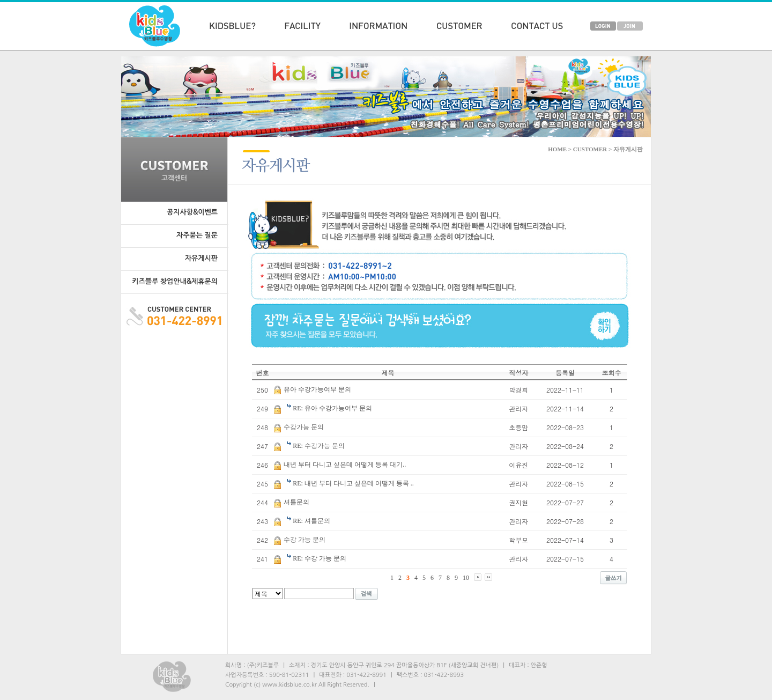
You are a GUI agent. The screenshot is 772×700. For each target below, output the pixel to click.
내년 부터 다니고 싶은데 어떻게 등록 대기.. (345, 465)
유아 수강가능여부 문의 (317, 389)
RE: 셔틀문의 (311, 521)
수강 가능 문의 (305, 540)
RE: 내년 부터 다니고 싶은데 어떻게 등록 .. (353, 483)
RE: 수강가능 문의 (319, 446)
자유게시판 (201, 258)
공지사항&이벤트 (192, 212)
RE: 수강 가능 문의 (320, 558)
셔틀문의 (296, 502)
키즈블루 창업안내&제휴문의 (175, 281)
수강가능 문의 (304, 427)
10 (466, 578)
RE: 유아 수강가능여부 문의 (332, 408)
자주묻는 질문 (197, 235)
